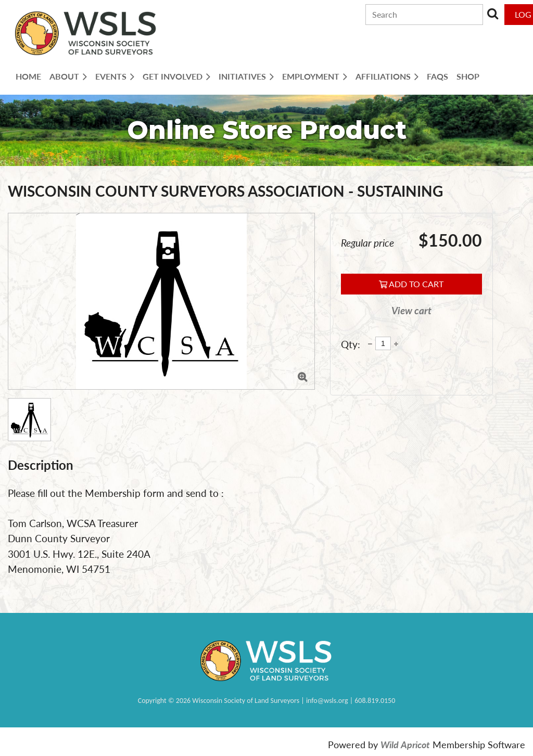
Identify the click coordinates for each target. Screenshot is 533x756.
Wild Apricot (405, 745)
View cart (411, 310)
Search (493, 14)
